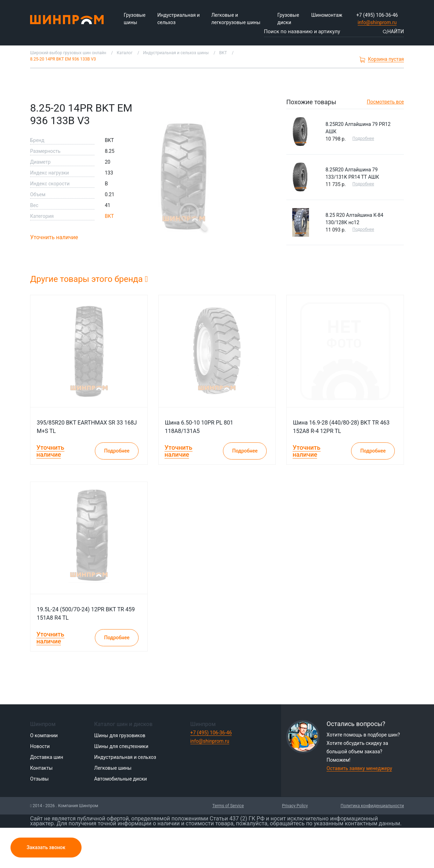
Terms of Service (228, 806)
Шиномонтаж (327, 15)
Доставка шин (47, 757)
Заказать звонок (46, 847)
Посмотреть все (385, 102)
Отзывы (39, 779)
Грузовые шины (135, 19)
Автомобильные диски (121, 779)
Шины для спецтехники (121, 746)
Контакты (41, 768)
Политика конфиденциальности (372, 806)
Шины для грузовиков (120, 735)
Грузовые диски (288, 19)
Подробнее (363, 138)
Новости (40, 746)
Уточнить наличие (54, 237)
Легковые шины (113, 768)
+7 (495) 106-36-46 (377, 15)
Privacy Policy (295, 806)
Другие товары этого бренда (89, 279)
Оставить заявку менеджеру (359, 768)
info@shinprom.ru (377, 22)
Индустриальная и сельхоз (178, 19)
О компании (44, 735)
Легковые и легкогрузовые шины (236, 19)
